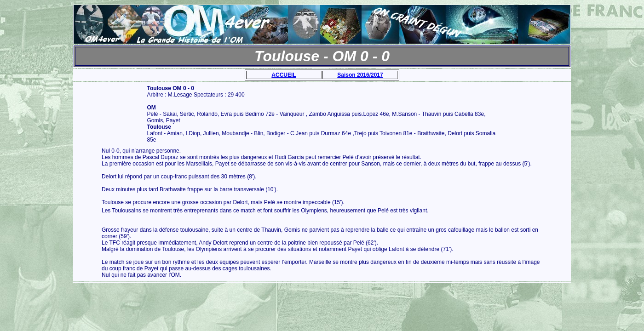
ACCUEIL (284, 75)
